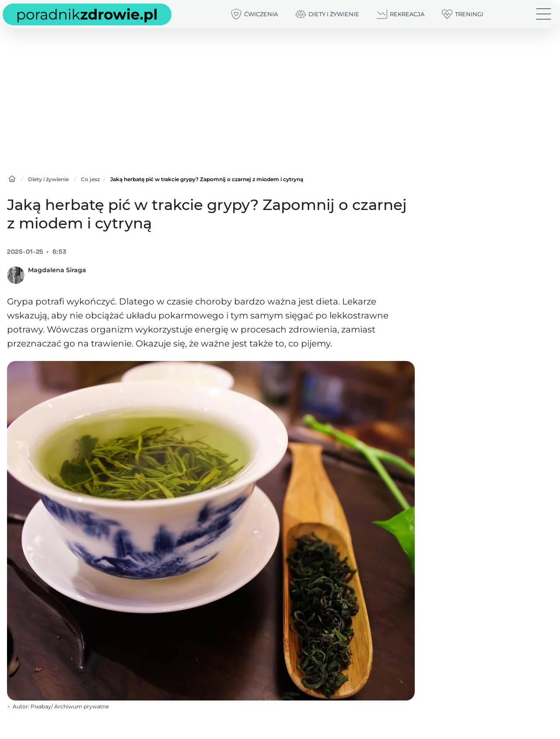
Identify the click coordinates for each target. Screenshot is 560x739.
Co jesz (90, 179)
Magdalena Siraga (57, 270)
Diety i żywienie (48, 179)
